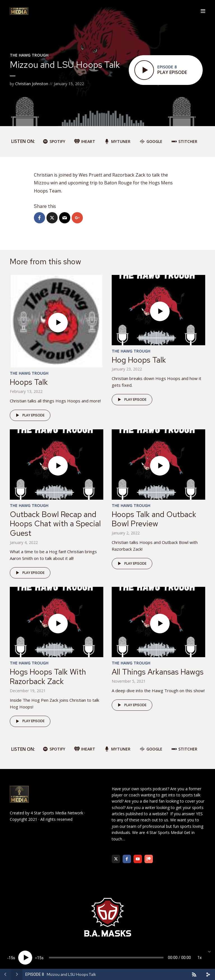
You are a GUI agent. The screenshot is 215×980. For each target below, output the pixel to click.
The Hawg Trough (29, 55)
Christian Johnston (32, 84)
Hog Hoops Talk (139, 360)
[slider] (106, 958)
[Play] (25, 958)
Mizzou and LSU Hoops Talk (71, 974)
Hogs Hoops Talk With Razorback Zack (48, 676)
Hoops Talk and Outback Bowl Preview (154, 519)
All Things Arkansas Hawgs (158, 672)
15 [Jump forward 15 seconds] (39, 958)
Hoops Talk (29, 382)
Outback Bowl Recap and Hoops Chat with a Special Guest (55, 524)
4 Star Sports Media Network (57, 813)
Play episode (29, 415)
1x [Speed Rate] (200, 958)
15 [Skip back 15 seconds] (11, 958)
